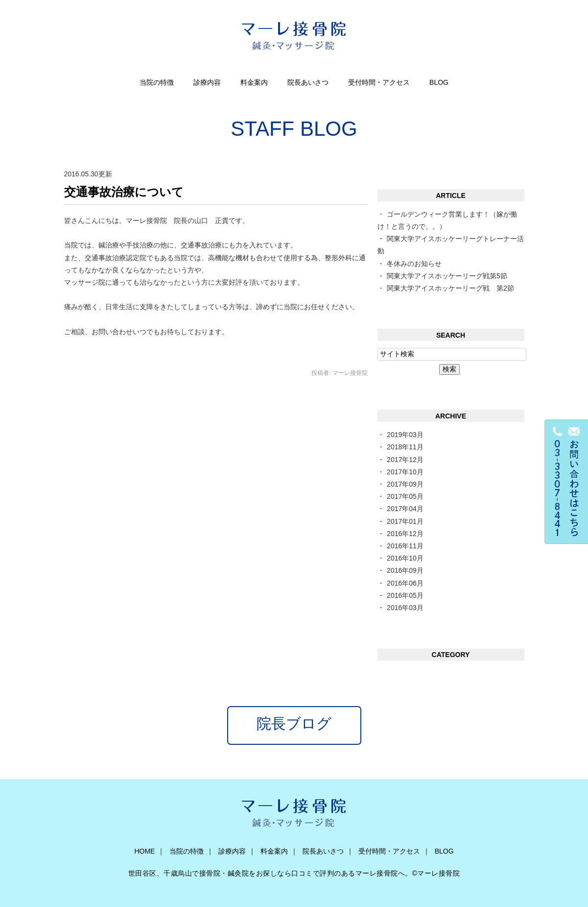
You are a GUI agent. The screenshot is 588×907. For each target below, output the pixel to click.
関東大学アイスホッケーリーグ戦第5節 (447, 276)
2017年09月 (405, 484)
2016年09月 (405, 570)
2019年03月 (405, 435)
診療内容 (207, 82)
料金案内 (254, 82)
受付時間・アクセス (379, 82)
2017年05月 (405, 496)
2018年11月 (405, 447)
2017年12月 (405, 460)
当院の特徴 (157, 82)
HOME (144, 851)
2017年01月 (405, 521)
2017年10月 (405, 472)
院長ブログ (294, 723)
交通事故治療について (124, 192)
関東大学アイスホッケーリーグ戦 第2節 (450, 288)
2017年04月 (405, 509)
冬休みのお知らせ (414, 264)
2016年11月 (405, 546)
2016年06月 (405, 583)
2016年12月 (405, 534)
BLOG (439, 82)
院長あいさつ (308, 82)
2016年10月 (405, 558)
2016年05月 (405, 595)
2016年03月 (405, 608)
